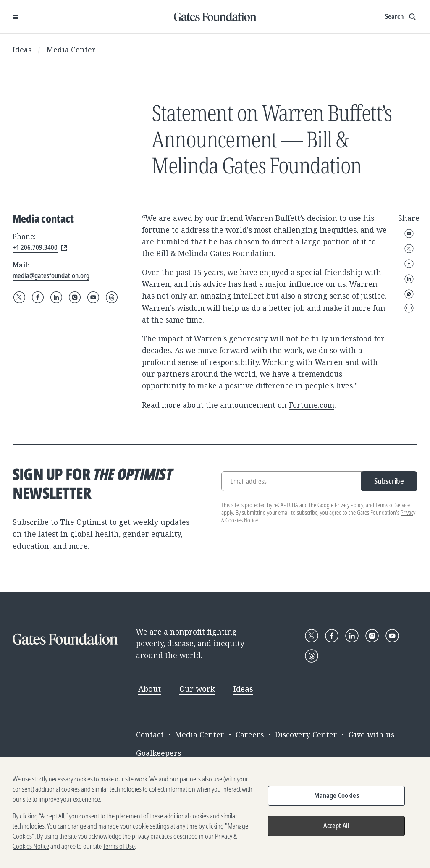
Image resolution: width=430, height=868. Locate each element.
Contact (150, 734)
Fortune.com (312, 405)
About (149, 689)
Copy (409, 308)
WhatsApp (409, 294)
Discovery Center (306, 734)
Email (409, 233)
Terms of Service (393, 505)
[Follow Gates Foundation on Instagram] (75, 297)
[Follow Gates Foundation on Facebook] (38, 297)
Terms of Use (119, 846)
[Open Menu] (16, 17)
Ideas (22, 50)
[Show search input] (401, 17)
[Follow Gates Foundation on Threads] (112, 297)
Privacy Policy (349, 505)
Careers (250, 734)
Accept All (336, 826)
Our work (197, 689)
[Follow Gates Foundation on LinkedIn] (56, 297)
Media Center (71, 50)
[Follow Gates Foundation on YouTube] (93, 297)
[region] (215, 813)
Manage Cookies (337, 795)
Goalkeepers (159, 753)
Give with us (371, 734)
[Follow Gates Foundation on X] (19, 297)
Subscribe (389, 481)
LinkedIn (409, 279)
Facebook (409, 264)
